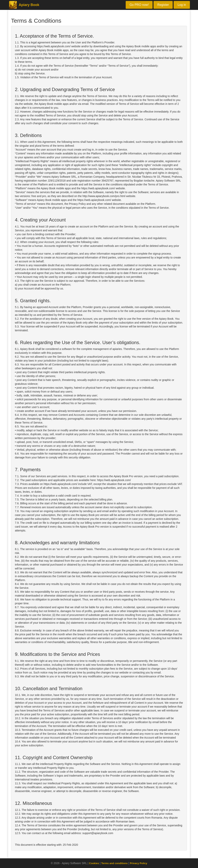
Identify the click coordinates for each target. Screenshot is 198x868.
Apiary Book (24, 5)
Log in (182, 5)
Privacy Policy (140, 863)
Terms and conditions (114, 863)
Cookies (93, 863)
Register (163, 5)
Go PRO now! (139, 5)
